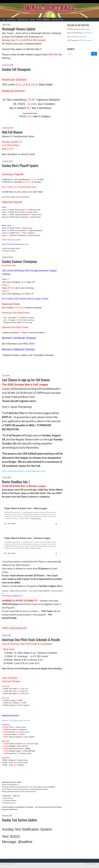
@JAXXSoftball (88, 33)
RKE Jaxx (32, 20)
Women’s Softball (23, 20)
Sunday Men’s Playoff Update (20, 165)
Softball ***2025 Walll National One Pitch (16, 720)
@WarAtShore (83, 37)
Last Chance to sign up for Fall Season (26, 380)
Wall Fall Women (12, 132)
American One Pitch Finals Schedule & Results (31, 639)
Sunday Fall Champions (16, 69)
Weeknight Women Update (19, 29)
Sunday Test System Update (19, 820)
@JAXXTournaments (86, 40)
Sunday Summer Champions (19, 261)
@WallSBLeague (85, 29)
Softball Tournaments (43, 20)
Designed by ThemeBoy (91, 864)
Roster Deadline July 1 (16, 482)
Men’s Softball (11, 20)
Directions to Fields (58, 20)
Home (3, 20)
